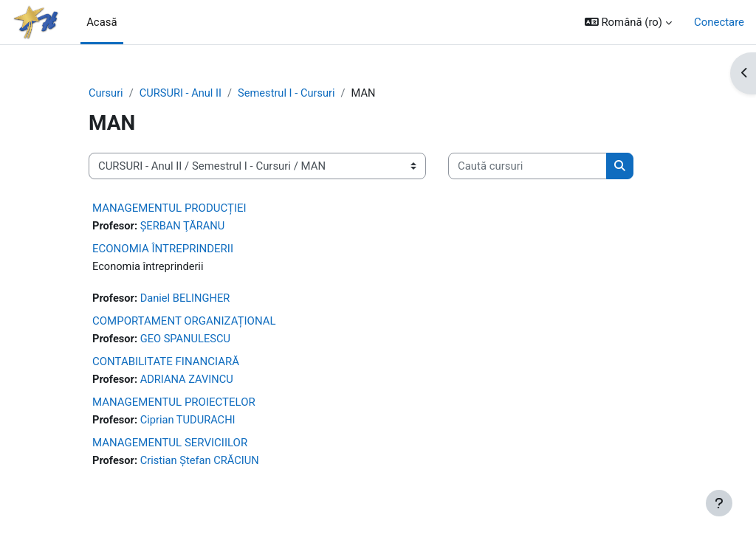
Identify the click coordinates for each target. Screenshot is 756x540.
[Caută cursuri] (528, 166)
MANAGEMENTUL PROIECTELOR (174, 404)
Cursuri (106, 94)
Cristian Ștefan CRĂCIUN (202, 463)
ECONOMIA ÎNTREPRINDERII (163, 249)
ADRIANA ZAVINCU (188, 381)
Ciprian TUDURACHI (189, 422)
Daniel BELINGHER (187, 300)
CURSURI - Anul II (182, 94)
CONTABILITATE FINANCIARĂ (166, 363)
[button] (628, 22)
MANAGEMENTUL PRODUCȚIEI (169, 208)
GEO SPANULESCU (187, 340)
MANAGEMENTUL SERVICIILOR (170, 445)
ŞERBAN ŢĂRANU (184, 226)
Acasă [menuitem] (102, 22)
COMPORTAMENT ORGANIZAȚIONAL (184, 322)
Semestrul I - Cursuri (289, 94)
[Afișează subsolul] (719, 503)
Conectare (719, 22)
